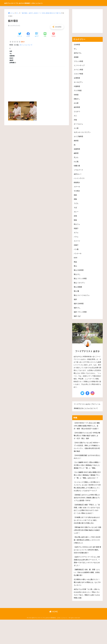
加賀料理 (77, 151)
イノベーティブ (79, 66)
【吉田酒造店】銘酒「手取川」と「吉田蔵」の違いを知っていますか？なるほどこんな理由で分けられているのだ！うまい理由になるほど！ (87, 530)
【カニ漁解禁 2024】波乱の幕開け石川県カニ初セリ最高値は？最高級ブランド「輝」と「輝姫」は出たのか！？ (87, 489)
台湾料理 (77, 79)
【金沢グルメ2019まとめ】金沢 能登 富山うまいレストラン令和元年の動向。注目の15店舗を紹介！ (87, 573)
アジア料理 (78, 91)
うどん (76, 206)
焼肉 (75, 198)
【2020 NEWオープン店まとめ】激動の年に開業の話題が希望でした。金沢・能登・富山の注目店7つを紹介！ (87, 434)
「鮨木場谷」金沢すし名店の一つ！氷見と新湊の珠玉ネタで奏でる (43, 13)
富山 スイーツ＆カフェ (82, 300)
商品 (75, 266)
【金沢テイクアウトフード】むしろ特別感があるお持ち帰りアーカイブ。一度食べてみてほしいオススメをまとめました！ (87, 585)
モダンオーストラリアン (83, 134)
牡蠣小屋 (77, 168)
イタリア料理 (79, 74)
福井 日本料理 (79, 309)
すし (18, 13)
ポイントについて (26, 45)
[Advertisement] (37, 82)
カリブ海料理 (79, 138)
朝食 (75, 223)
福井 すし (77, 313)
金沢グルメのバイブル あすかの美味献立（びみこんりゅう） (36, 3)
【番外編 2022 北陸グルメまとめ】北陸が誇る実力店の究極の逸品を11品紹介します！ (87, 553)
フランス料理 (79, 62)
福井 (75, 304)
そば (75, 211)
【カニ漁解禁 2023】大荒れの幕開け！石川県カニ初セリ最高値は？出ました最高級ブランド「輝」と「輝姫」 (87, 476)
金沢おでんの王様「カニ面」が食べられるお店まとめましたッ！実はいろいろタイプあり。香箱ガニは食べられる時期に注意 (87, 618)
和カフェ (77, 228)
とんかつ (77, 113)
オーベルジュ (79, 125)
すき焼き (77, 194)
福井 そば (77, 321)
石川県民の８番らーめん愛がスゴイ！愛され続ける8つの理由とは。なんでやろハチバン (87, 606)
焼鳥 (75, 202)
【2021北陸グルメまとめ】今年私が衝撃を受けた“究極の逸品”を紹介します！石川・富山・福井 (87, 444)
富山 (75, 270)
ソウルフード (79, 172)
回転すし (77, 100)
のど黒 (76, 164)
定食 (75, 219)
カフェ (76, 236)
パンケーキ (78, 257)
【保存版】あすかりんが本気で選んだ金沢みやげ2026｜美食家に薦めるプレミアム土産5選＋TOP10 (87, 516)
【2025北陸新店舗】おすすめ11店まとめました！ (87, 466)
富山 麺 (76, 296)
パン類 (76, 253)
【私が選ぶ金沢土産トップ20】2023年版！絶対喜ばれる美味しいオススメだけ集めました (87, 563)
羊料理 (76, 96)
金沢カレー (78, 177)
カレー (76, 215)
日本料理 (77, 45)
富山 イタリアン (80, 287)
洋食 (75, 121)
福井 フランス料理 (81, 317)
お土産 (76, 104)
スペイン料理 (79, 70)
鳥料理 (76, 143)
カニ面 (76, 130)
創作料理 (77, 109)
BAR (76, 262)
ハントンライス (79, 181)
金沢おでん (78, 53)
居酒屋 (76, 57)
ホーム (12, 13)
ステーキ (77, 189)
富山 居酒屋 (78, 292)
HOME (54, 636)
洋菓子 (76, 249)
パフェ (76, 240)
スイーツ (77, 245)
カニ (75, 117)
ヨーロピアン (79, 83)
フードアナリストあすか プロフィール (87, 411)
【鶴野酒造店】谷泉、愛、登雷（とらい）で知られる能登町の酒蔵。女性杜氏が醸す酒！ (87, 596)
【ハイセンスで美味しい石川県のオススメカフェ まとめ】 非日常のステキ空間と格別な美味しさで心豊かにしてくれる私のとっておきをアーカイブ (87, 504)
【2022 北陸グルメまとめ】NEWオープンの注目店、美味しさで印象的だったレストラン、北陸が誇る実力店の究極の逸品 (87, 456)
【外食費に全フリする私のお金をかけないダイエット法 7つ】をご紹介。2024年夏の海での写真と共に (87, 543)
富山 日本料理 (79, 274)
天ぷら (76, 160)
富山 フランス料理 (81, 283)
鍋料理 (76, 155)
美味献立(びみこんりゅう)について (86, 417)
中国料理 (77, 87)
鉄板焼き (77, 185)
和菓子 (76, 232)
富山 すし (77, 279)
